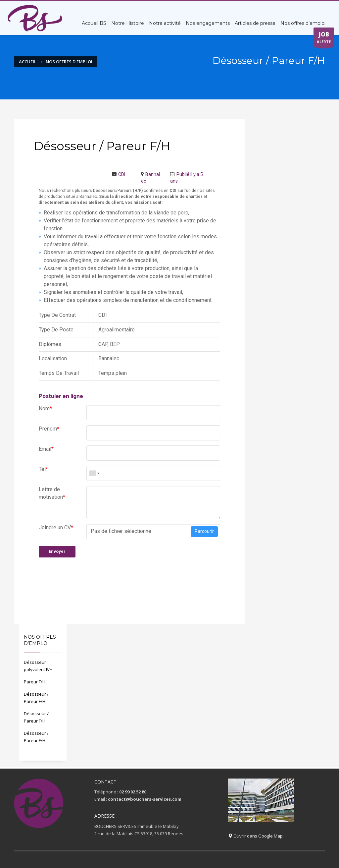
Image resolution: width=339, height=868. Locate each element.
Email (46, 449)
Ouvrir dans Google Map (255, 836)
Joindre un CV (56, 527)
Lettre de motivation (52, 493)
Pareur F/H (35, 682)
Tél (43, 469)
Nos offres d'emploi (69, 62)
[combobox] (94, 473)
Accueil (28, 62)
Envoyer (57, 551)
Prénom (49, 429)
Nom (45, 408)
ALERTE (324, 39)
